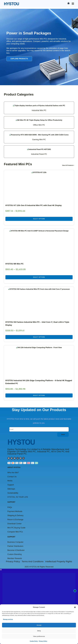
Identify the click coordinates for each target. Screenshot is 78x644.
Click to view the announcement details (25, 506)
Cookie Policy (34, 641)
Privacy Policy (43, 641)
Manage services (8, 619)
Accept (39, 625)
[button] (75, 607)
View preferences (39, 636)
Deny (39, 631)
